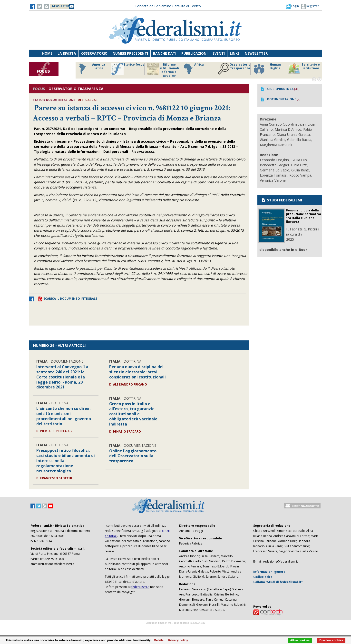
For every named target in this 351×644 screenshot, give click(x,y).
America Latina (91, 69)
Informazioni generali (270, 572)
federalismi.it (140, 587)
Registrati (310, 6)
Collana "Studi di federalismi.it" (278, 582)
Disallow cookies (331, 640)
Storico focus (128, 69)
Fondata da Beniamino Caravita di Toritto (168, 6)
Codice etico (263, 577)
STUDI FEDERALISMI (282, 200)
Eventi (219, 53)
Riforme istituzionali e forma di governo (163, 70)
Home (47, 53)
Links (235, 53)
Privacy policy (178, 640)
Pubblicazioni (194, 53)
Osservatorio (94, 53)
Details (159, 640)
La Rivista (67, 53)
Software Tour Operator (175, 629)
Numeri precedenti (130, 53)
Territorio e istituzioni (304, 69)
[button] (292, 6)
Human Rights (267, 69)
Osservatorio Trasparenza (234, 69)
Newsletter (256, 53)
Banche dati (165, 53)
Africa (193, 69)
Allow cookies (300, 640)
